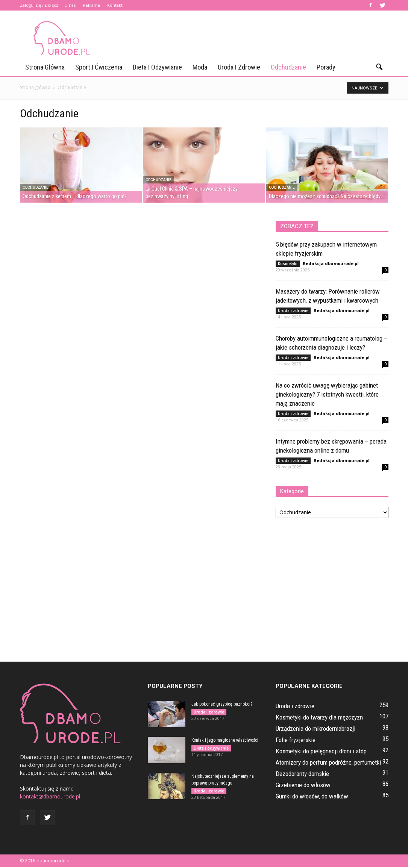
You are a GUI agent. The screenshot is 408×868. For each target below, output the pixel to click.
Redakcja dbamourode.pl (331, 263)
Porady (326, 67)
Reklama (91, 5)
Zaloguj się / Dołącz (39, 5)
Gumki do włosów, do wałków (312, 796)
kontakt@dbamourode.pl (50, 796)
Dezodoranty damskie (302, 774)
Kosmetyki (288, 264)
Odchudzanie (288, 67)
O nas (70, 5)
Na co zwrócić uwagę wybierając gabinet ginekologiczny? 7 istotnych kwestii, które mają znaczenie (327, 394)
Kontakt (115, 5)
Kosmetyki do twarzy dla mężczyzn (319, 717)
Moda (200, 67)
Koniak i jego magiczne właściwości (225, 740)
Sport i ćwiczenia (99, 67)
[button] (379, 67)
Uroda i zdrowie (239, 67)
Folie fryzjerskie (296, 740)
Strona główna (45, 67)
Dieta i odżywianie (157, 67)
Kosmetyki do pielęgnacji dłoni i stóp (321, 751)
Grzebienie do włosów (303, 785)
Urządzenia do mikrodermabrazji (315, 729)
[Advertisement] (252, 38)
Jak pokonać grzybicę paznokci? (222, 704)
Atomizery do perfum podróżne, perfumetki (328, 762)
